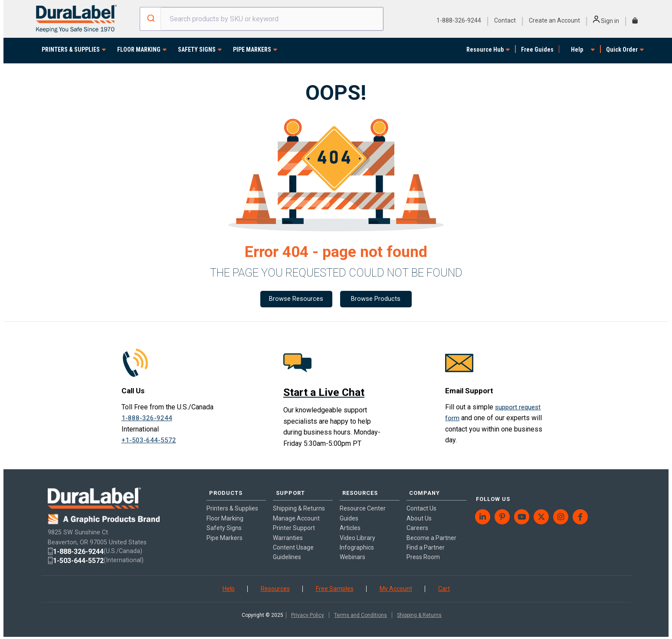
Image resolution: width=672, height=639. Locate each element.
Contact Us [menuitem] (421, 502)
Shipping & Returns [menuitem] (299, 502)
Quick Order (622, 49)
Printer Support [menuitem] (294, 522)
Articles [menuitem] (350, 522)
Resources (275, 587)
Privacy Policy (308, 613)
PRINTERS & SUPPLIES (71, 49)
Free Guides (537, 49)
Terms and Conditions (361, 613)
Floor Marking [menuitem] (225, 512)
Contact (505, 20)
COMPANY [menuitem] (421, 490)
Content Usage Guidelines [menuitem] (293, 546)
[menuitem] (483, 505)
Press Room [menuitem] (423, 551)
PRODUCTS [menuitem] (223, 490)
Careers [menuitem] (417, 522)
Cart (444, 587)
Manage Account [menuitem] (296, 512)
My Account (396, 587)
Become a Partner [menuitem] (431, 531)
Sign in (606, 21)
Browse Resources (295, 300)
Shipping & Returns (419, 613)
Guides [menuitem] (349, 512)
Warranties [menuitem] (288, 531)
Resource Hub (485, 49)
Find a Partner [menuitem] (426, 541)
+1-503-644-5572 (149, 442)
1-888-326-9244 (459, 20)
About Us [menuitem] (419, 512)
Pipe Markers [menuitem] (225, 531)
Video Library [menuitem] (357, 531)
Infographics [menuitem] (357, 541)
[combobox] (262, 19)
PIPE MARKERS (252, 49)
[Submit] (150, 19)
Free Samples (335, 587)
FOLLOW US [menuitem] (490, 490)
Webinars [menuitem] (352, 551)
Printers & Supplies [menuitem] (232, 502)
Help (577, 49)
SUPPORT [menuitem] (287, 490)
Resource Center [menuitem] (363, 502)
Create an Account (554, 20)
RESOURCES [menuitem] (357, 490)
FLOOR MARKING (139, 49)
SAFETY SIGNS (197, 49)
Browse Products (377, 300)
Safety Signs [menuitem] (224, 522)
